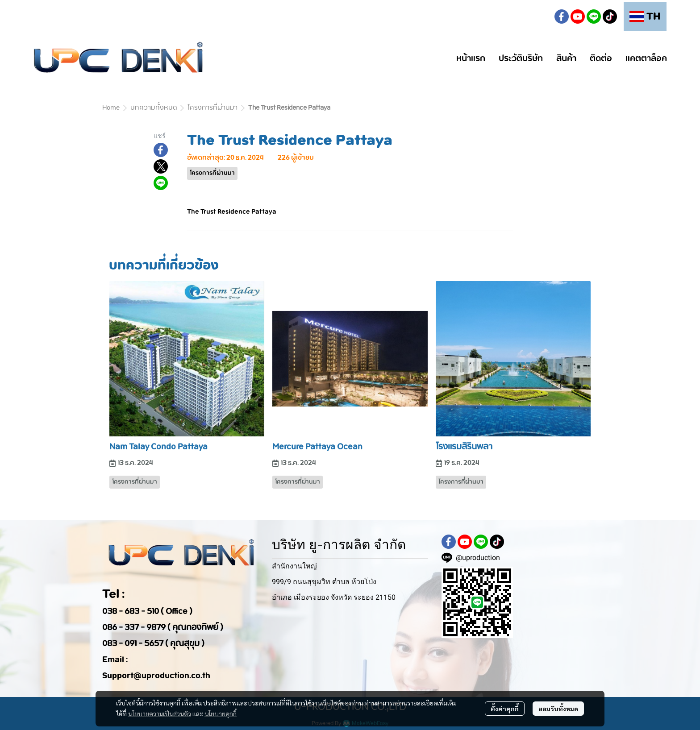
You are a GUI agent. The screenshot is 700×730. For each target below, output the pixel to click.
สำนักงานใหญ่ (294, 566)
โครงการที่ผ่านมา (212, 108)
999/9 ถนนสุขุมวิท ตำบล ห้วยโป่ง (324, 582)
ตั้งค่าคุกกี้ (505, 709)
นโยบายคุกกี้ (221, 713)
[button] (540, 17)
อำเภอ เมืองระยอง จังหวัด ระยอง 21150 (334, 597)
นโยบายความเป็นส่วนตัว (160, 713)
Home (111, 108)
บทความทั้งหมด (154, 108)
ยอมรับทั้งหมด (558, 709)
